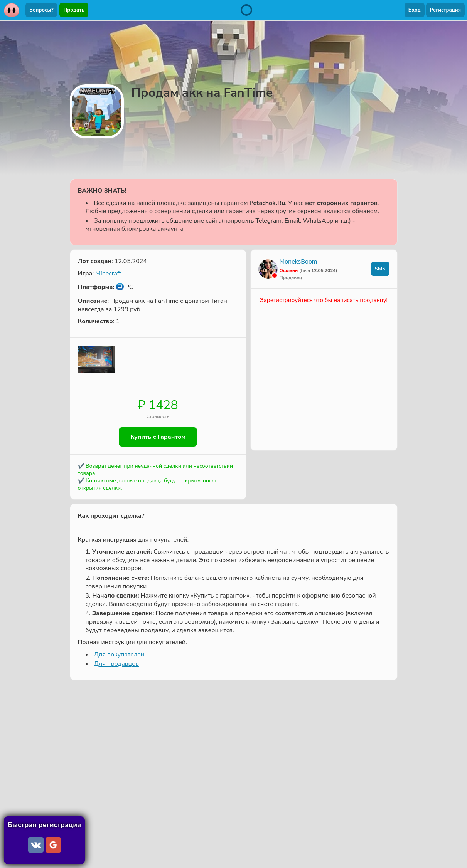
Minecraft (108, 274)
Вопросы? (41, 10)
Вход (415, 10)
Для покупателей (119, 655)
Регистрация (445, 10)
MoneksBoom (298, 262)
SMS (380, 269)
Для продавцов (116, 664)
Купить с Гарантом (158, 437)
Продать (74, 10)
